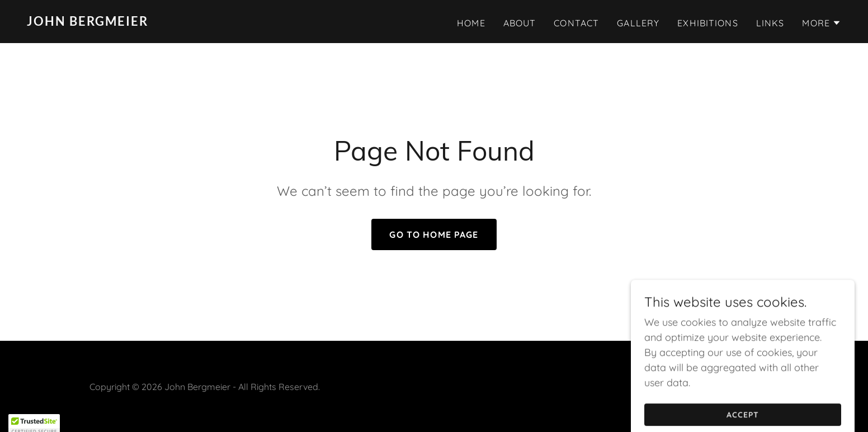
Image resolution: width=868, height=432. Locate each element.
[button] (822, 23)
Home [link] (471, 23)
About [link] (520, 23)
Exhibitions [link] (708, 23)
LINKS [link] (770, 23)
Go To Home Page (434, 234)
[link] (226, 22)
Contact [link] (576, 23)
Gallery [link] (638, 23)
